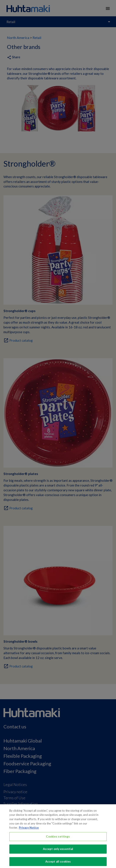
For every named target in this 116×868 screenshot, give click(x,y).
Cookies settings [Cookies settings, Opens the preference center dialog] (58, 840)
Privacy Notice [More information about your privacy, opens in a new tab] (29, 831)
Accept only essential (58, 853)
